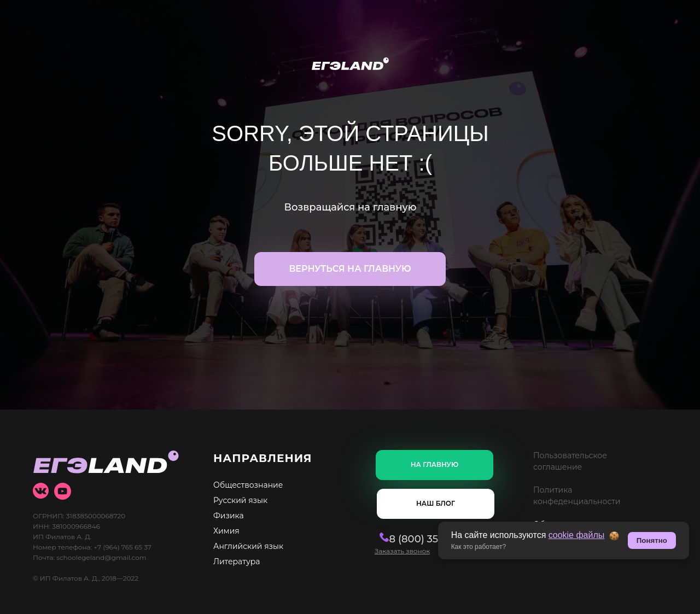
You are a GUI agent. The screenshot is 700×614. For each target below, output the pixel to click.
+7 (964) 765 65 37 (122, 547)
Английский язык (248, 546)
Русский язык (240, 500)
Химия (226, 531)
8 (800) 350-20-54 (420, 539)
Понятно (652, 540)
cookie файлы (577, 535)
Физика (229, 516)
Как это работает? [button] (479, 547)
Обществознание (248, 485)
